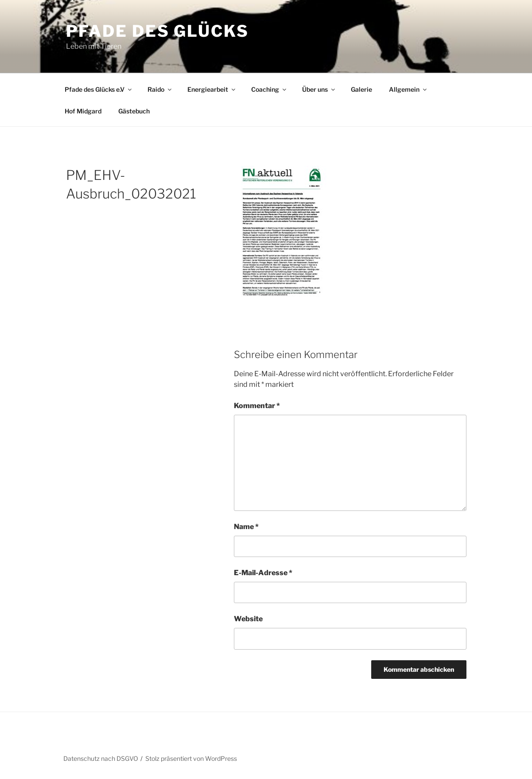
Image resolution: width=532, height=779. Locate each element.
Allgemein (408, 89)
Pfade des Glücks (157, 31)
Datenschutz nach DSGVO (101, 758)
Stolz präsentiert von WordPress (191, 758)
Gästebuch (134, 111)
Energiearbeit (212, 89)
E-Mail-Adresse (263, 573)
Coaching (269, 89)
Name (246, 527)
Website (248, 619)
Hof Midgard (83, 111)
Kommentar (257, 406)
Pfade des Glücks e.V (99, 89)
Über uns (319, 89)
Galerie (361, 89)
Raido (160, 89)
